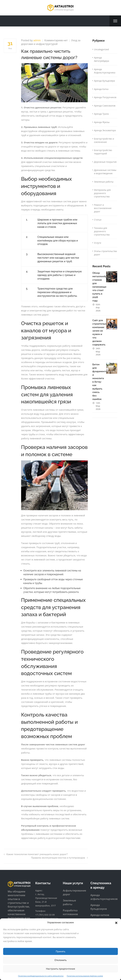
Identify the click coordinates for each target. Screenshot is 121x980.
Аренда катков (100, 915)
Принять (61, 951)
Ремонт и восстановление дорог (103, 208)
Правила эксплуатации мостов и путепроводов (59, 858)
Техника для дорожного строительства (102, 231)
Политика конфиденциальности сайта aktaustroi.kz (41, 976)
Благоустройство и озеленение (104, 140)
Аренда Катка (101, 89)
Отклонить (61, 960)
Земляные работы (104, 182)
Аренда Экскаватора (105, 130)
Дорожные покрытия (105, 162)
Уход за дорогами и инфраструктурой (51, 42)
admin (37, 40)
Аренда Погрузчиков (105, 97)
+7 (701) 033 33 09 (45, 915)
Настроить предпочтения (60, 969)
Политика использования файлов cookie (85, 976)
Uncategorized (101, 49)
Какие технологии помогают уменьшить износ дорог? (36, 854)
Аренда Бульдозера (105, 81)
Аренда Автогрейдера (102, 59)
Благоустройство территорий (103, 152)
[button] (116, 923)
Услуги (98, 243)
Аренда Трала (101, 114)
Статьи (98, 220)
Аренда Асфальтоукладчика (105, 71)
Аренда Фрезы (102, 122)
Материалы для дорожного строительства (102, 193)
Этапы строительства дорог (105, 253)
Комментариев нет (56, 40)
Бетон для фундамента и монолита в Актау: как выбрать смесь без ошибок (100, 382)
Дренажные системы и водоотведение (105, 172)
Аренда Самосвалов (105, 106)
